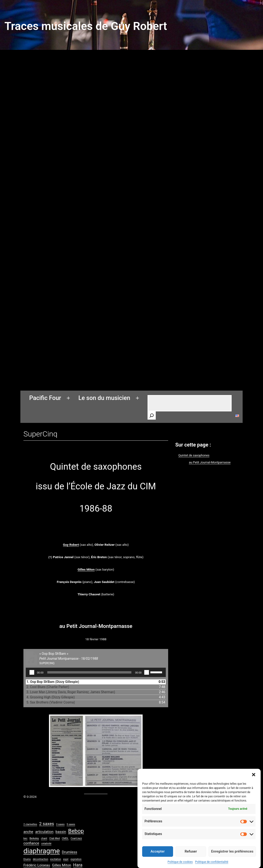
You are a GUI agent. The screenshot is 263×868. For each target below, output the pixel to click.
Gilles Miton (86, 569)
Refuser (191, 857)
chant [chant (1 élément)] (44, 838)
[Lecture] (32, 672)
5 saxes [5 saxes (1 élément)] (71, 824)
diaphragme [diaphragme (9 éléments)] (42, 851)
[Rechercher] (152, 416)
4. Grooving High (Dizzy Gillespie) (51, 697)
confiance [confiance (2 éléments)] (31, 843)
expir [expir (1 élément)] (66, 859)
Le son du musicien (104, 398)
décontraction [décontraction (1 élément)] (41, 859)
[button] (254, 780)
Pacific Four (45, 398)
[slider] (89, 672)
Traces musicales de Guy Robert (86, 26)
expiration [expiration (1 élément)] (76, 859)
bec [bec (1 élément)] (25, 838)
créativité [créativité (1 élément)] (46, 844)
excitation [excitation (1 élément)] (56, 859)
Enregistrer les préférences (232, 857)
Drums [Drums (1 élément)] (27, 859)
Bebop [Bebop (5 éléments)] (76, 831)
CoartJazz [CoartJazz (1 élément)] (76, 838)
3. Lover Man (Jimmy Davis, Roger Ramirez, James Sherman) (71, 692)
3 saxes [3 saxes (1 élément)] (60, 824)
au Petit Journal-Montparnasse (210, 462)
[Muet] (147, 672)
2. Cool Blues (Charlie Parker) (48, 687)
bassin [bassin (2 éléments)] (61, 832)
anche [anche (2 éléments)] (28, 832)
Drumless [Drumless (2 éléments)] (69, 852)
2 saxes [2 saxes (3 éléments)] (46, 824)
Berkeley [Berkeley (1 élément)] (34, 838)
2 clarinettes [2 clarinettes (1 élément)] (30, 824)
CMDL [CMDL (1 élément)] (65, 838)
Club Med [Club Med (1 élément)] (54, 838)
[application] (96, 672)
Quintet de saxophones (194, 455)
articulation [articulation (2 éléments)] (44, 832)
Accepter (158, 857)
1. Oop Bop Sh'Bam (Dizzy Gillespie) (53, 682)
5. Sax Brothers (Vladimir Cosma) (51, 702)
